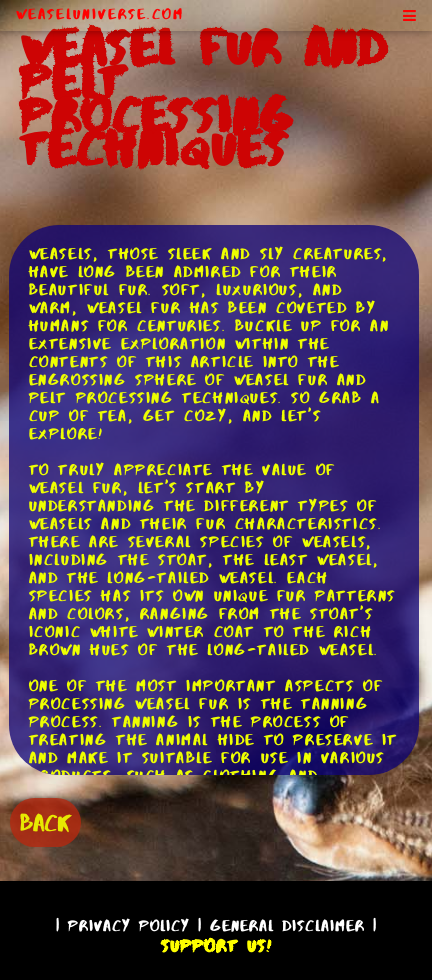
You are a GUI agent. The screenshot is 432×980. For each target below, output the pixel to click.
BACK (45, 822)
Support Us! (216, 946)
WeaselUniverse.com (100, 14)
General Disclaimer (287, 925)
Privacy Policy (129, 925)
